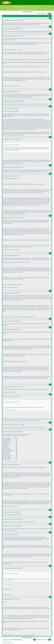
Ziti (3, 535)
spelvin (4, 92)
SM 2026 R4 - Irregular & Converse (20, 8)
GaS (4, 599)
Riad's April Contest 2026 (19, 6)
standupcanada (6, 101)
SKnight (5, 329)
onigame (5, 176)
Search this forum (7, 641)
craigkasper (6, 387)
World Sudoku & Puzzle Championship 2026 (27, 9)
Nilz (4, 109)
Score (35, 6)
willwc (4, 465)
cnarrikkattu (6, 36)
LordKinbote (6, 167)
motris (4, 139)
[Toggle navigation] (51, 3)
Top (50, 18)
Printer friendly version (9, 643)
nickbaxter (5, 29)
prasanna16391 (6, 425)
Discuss (39, 6)
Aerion (4, 293)
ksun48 (4, 512)
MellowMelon (6, 20)
